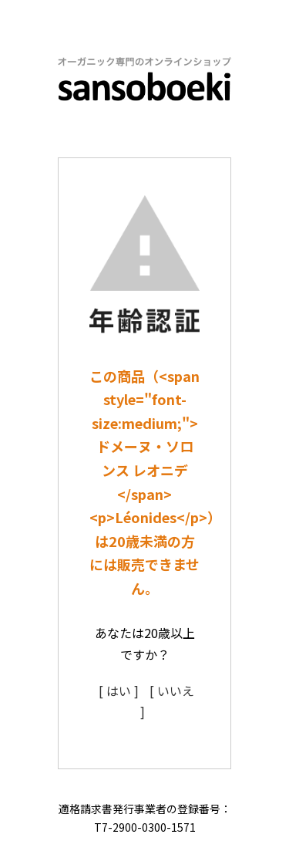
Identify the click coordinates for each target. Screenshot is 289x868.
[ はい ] (119, 691)
